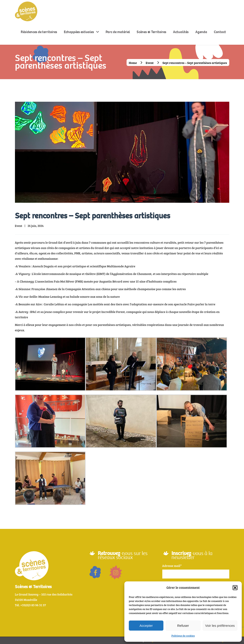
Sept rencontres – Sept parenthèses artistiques (93, 216)
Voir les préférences (220, 626)
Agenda (201, 32)
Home (133, 63)
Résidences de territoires (39, 32)
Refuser (183, 626)
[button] (235, 588)
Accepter (146, 626)
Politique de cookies (183, 636)
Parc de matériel (118, 32)
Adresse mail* (172, 566)
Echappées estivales (79, 32)
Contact (220, 32)
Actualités (181, 32)
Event (150, 63)
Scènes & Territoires (151, 32)
